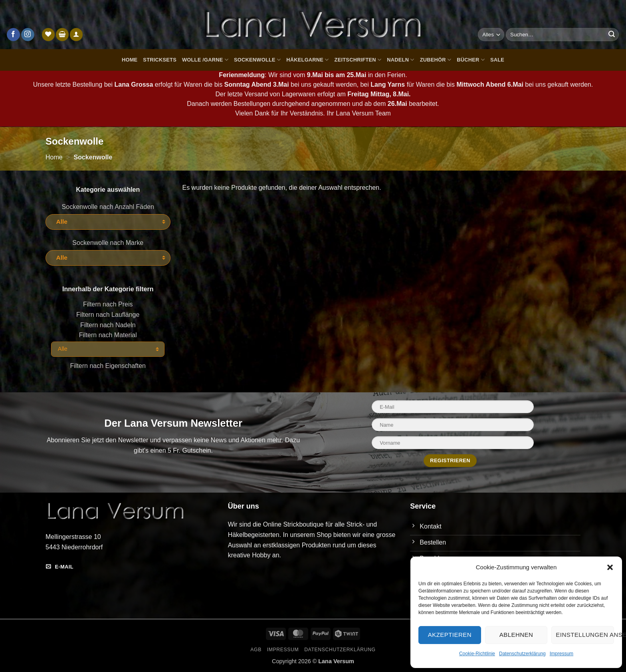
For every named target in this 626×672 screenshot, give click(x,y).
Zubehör (436, 60)
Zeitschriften (358, 60)
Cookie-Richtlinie (477, 654)
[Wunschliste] (48, 35)
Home (130, 60)
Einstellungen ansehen (585, 635)
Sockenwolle (257, 60)
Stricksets (160, 60)
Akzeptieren (450, 635)
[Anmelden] (76, 35)
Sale (497, 60)
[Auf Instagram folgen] (28, 35)
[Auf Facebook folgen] (13, 35)
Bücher (471, 60)
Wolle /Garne (205, 60)
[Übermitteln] (612, 35)
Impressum (562, 654)
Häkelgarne (307, 60)
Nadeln (400, 60)
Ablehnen (516, 635)
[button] (610, 567)
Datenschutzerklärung (522, 654)
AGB (256, 650)
